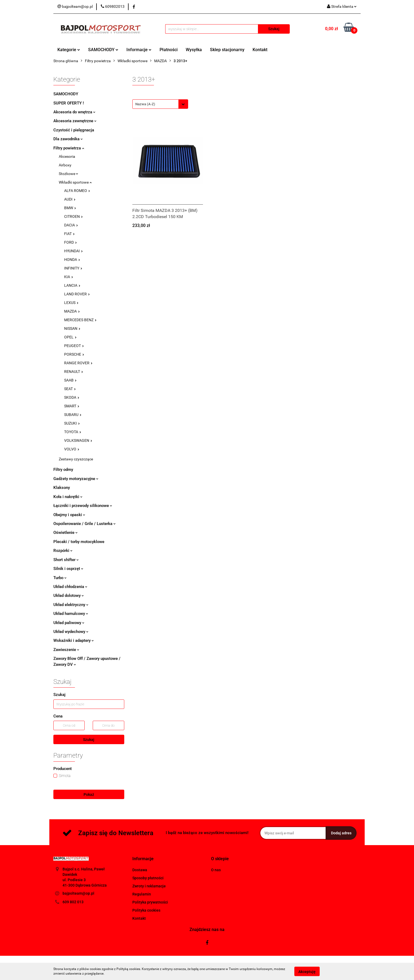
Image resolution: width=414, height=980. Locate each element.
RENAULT (74, 372)
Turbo (60, 578)
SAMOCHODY (103, 50)
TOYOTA (73, 432)
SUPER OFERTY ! (69, 103)
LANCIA (72, 285)
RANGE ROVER (78, 363)
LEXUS (71, 303)
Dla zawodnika (68, 139)
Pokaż (89, 794)
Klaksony (62, 488)
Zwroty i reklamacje (149, 886)
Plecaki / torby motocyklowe (79, 542)
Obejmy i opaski (69, 515)
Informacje (139, 50)
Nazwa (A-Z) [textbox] (145, 104)
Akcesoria (67, 156)
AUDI (70, 199)
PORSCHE (74, 354)
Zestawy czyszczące (76, 459)
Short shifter (66, 560)
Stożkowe (68, 174)
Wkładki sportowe (75, 182)
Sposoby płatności (148, 878)
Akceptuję (307, 971)
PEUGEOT (74, 346)
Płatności (169, 50)
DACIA (71, 225)
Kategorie (69, 50)
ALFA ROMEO (77, 191)
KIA (69, 277)
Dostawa (140, 870)
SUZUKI (72, 423)
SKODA (72, 397)
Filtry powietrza (69, 148)
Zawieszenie (66, 650)
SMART (72, 406)
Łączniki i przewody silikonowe (83, 506)
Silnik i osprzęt (68, 569)
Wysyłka (194, 50)
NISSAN (72, 328)
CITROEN (73, 216)
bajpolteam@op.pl (78, 893)
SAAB (70, 380)
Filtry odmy (63, 470)
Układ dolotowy (69, 596)
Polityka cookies (146, 910)
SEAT (70, 389)
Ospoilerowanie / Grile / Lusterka (84, 524)
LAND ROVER (77, 294)
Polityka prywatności (150, 902)
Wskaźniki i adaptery (74, 640)
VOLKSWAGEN (78, 440)
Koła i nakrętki (68, 497)
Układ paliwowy (69, 623)
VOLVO (72, 449)
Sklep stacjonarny (227, 50)
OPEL (70, 337)
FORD (70, 242)
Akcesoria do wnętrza (74, 112)
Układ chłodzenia (70, 587)
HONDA (72, 260)
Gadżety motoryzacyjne (76, 479)
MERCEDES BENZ (80, 320)
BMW (70, 208)
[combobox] (160, 104)
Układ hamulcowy (71, 614)
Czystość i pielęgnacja (74, 130)
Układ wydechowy (71, 632)
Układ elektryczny (71, 605)
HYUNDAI (73, 251)
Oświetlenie (65, 533)
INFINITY (73, 268)
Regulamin (142, 894)
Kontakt (260, 50)
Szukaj (89, 740)
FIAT (69, 234)
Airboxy (65, 165)
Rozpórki (63, 551)
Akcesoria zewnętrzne (75, 121)
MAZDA (72, 311)
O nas (216, 870)
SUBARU (73, 415)
